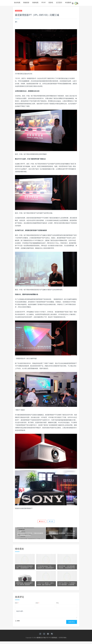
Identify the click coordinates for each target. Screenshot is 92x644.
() (42, 521)
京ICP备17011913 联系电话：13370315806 (54, 640)
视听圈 (38, 640)
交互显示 (59, 2)
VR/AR (43, 2)
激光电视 (17, 2)
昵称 (17, 605)
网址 (58, 605)
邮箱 (37, 605)
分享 (51, 521)
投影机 (51, 2)
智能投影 (26, 2)
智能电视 (35, 2)
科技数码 (68, 2)
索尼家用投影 (19, 11)
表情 (17, 623)
